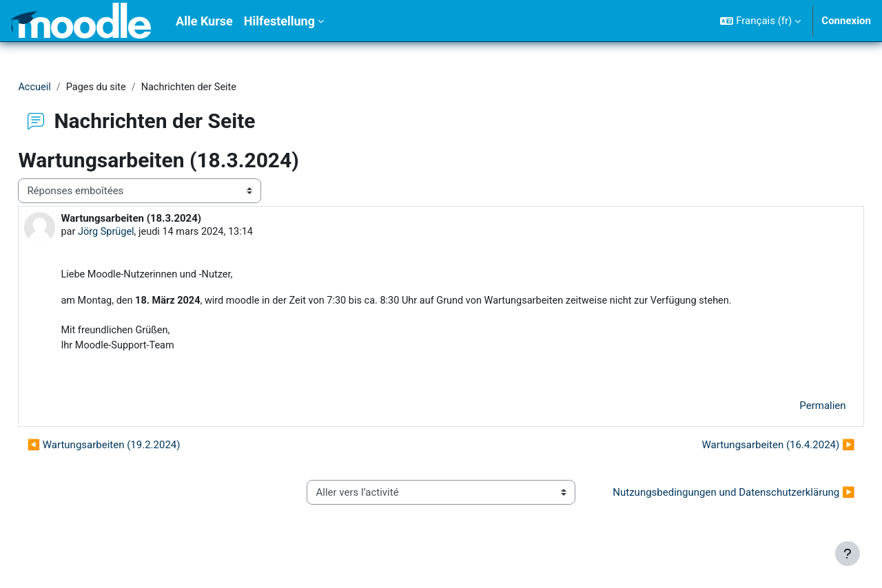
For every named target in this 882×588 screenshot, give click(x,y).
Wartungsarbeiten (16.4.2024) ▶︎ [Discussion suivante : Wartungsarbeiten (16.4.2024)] (748, 449)
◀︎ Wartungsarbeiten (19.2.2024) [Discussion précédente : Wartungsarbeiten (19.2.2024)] (134, 449)
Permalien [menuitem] (792, 410)
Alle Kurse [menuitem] (204, 21)
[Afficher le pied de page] (848, 554)
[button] (760, 21)
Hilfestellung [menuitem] (279, 21)
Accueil (66, 87)
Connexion (846, 21)
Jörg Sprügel (138, 233)
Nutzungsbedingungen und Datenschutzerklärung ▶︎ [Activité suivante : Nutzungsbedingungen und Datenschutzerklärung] (711, 504)
